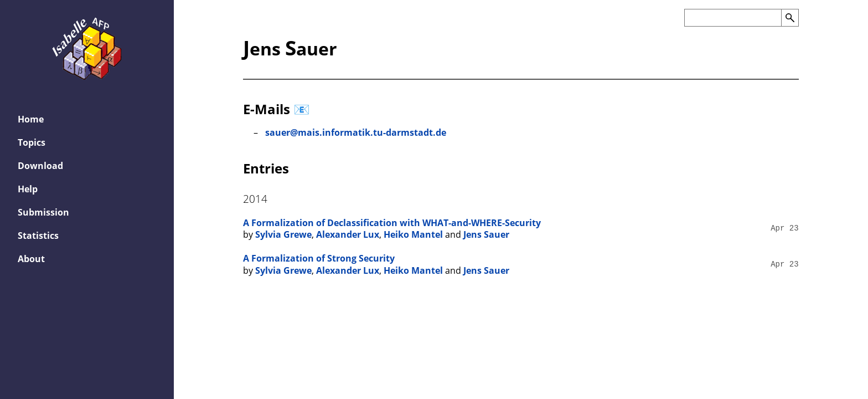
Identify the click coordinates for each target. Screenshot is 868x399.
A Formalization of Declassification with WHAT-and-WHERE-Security (392, 223)
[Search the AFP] (733, 18)
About (31, 259)
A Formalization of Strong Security (319, 258)
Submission (43, 212)
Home (31, 119)
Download (40, 166)
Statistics (38, 236)
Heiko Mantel (413, 234)
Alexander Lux (348, 234)
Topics (32, 142)
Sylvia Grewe (283, 234)
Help (28, 189)
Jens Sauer (486, 234)
